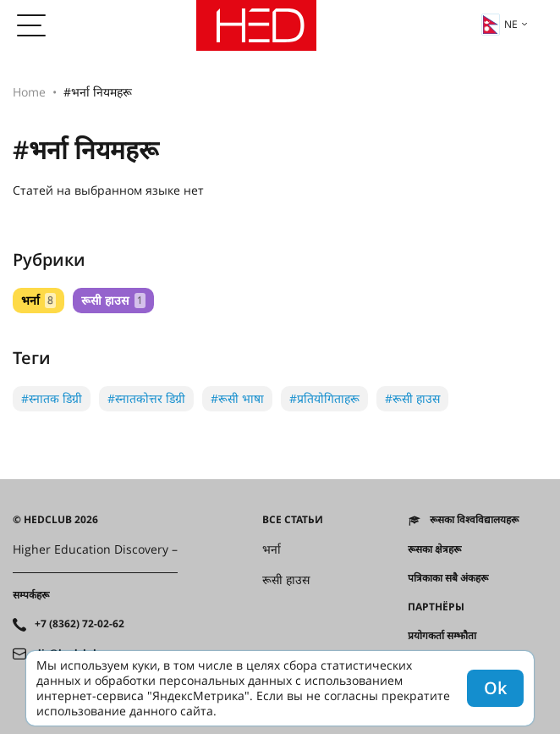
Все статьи (293, 520)
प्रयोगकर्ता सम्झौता (442, 636)
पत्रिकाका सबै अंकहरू (448, 578)
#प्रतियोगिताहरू (324, 398)
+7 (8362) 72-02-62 (80, 624)
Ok (495, 688)
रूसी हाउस (113, 300)
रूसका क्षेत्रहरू (434, 549)
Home (29, 92)
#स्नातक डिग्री (52, 398)
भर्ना (38, 300)
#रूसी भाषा (237, 398)
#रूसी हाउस (412, 398)
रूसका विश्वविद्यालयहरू (474, 520)
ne (500, 25)
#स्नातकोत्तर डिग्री (146, 398)
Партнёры (436, 607)
